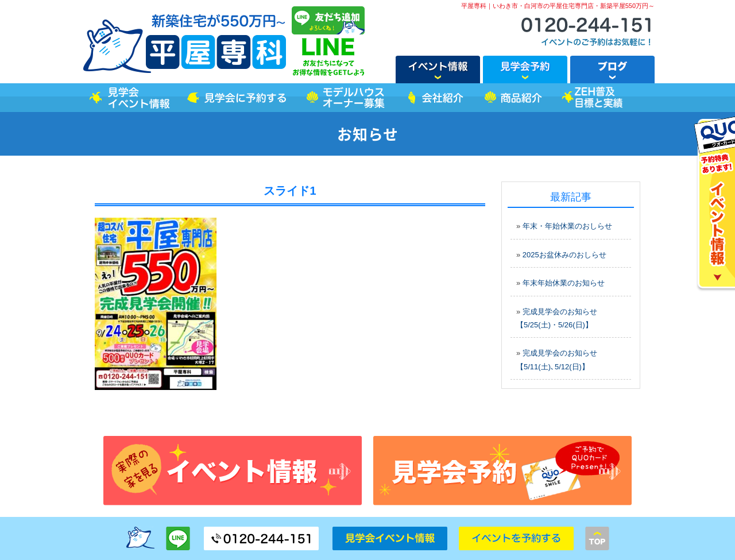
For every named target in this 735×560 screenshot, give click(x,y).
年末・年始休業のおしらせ (567, 226)
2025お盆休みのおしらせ (564, 255)
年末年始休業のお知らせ (564, 283)
